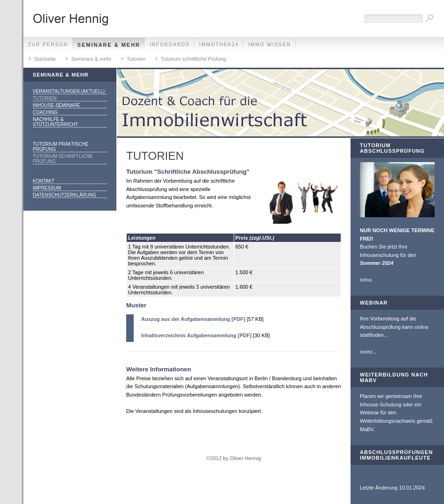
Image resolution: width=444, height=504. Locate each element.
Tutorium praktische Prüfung (61, 147)
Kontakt (43, 181)
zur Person (48, 45)
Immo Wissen (269, 45)
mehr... (368, 352)
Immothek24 (219, 45)
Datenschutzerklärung (64, 195)
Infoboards (170, 45)
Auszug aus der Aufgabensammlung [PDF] (193, 319)
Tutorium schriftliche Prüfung (193, 59)
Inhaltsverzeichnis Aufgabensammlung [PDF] (196, 335)
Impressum (47, 188)
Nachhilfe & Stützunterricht (55, 122)
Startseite (45, 59)
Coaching (45, 112)
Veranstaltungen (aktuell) (69, 91)
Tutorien (136, 59)
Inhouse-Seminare (56, 105)
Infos (366, 280)
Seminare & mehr (109, 45)
